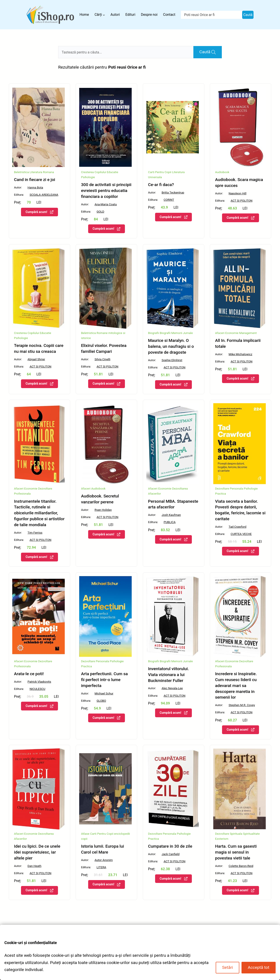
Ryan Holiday (103, 510)
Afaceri (86, 488)
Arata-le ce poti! (29, 674)
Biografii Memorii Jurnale (176, 333)
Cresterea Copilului (93, 172)
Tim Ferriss (35, 533)
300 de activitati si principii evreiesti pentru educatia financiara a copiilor (106, 191)
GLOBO (101, 701)
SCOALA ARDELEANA (44, 195)
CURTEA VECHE (241, 534)
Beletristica (21, 172)
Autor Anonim (104, 860)
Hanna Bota (35, 187)
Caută (248, 15)
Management (248, 333)
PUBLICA (170, 522)
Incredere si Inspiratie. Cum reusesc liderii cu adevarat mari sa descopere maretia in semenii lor (236, 686)
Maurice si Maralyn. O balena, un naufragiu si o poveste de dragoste (171, 346)
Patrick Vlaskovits (39, 682)
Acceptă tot (259, 967)
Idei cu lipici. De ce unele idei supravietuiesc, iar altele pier (37, 852)
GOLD (101, 211)
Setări (227, 967)
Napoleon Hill (237, 193)
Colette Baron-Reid (241, 866)
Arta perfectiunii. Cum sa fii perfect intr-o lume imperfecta (104, 680)
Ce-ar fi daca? (161, 185)
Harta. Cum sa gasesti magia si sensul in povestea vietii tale (236, 852)
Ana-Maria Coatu (106, 204)
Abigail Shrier (36, 359)
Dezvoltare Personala (229, 488)
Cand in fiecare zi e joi (35, 180)
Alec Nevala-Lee (172, 688)
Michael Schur (104, 693)
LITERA (101, 867)
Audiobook (222, 172)
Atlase (85, 834)
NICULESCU (37, 689)
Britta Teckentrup (173, 192)
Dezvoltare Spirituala (229, 834)
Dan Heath (34, 866)
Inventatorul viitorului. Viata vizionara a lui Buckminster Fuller (169, 675)
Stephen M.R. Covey (242, 705)
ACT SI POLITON (241, 201)
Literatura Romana (42, 172)
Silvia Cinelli (102, 359)
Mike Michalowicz (240, 354)
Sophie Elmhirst (172, 360)
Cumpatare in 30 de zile (170, 846)
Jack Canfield (171, 854)
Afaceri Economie (227, 333)
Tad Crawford (237, 527)
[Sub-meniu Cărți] (104, 15)
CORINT (169, 200)
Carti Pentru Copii (160, 172)
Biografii (154, 333)
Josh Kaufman (171, 515)
